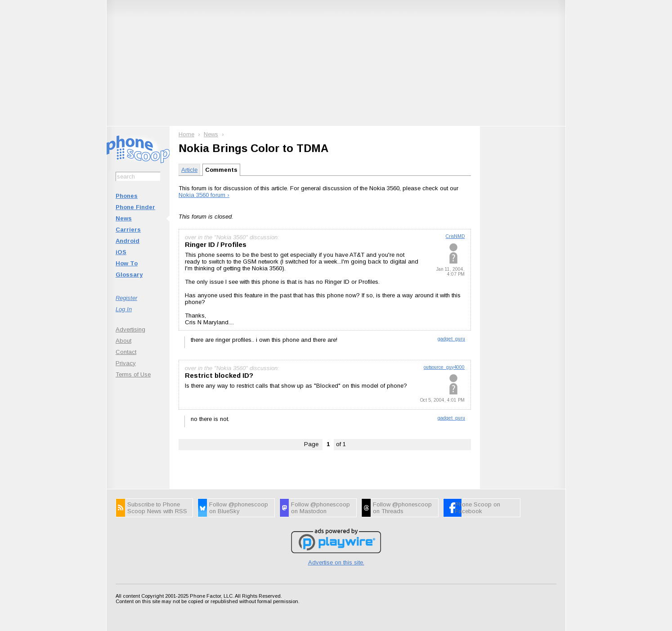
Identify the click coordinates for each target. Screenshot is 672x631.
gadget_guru (451, 339)
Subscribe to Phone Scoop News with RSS (157, 508)
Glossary (129, 275)
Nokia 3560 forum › (204, 195)
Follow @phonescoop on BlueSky (239, 508)
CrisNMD (455, 236)
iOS (121, 252)
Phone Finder (135, 207)
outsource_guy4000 (444, 367)
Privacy (126, 363)
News (124, 218)
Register (126, 298)
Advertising (130, 329)
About (123, 341)
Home (186, 134)
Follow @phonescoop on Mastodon (320, 508)
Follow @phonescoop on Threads (402, 508)
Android (128, 241)
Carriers (128, 230)
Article (189, 170)
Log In (124, 309)
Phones (127, 196)
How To (127, 263)
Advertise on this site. (336, 562)
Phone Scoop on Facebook (477, 508)
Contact (126, 352)
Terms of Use (133, 374)
